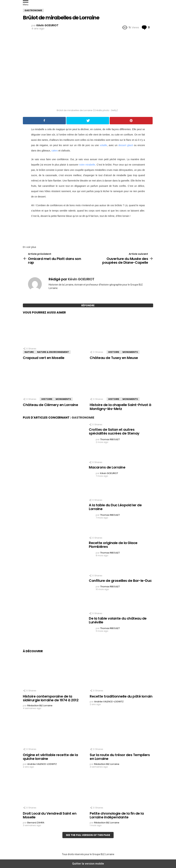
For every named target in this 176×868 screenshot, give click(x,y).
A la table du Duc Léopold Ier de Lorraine (115, 507)
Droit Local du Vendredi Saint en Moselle (50, 815)
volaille (103, 145)
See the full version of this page (88, 835)
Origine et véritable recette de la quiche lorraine (50, 757)
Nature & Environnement (53, 352)
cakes (55, 151)
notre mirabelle (87, 165)
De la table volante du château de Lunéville (118, 620)
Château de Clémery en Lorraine (50, 405)
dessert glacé (126, 145)
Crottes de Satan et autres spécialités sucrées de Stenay (114, 432)
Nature (29, 352)
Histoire (114, 352)
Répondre (88, 305)
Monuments (130, 352)
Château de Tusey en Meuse (114, 358)
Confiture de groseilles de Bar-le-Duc (120, 581)
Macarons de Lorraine (107, 467)
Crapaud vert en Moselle (44, 358)
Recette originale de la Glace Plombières (113, 545)
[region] (88, 231)
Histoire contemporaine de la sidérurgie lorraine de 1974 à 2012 (51, 698)
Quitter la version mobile (88, 864)
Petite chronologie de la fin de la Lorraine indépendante (117, 815)
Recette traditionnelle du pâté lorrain (121, 696)
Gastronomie (83, 418)
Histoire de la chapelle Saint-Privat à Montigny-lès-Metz (120, 407)
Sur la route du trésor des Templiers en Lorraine (120, 757)
